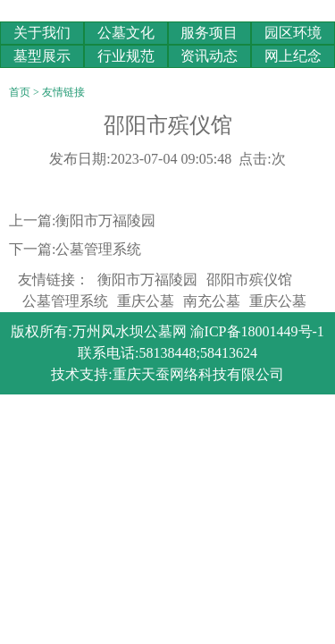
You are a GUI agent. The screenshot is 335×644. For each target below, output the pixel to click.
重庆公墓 (146, 301)
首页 (20, 92)
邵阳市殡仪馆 (249, 280)
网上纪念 (293, 56)
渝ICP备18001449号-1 (257, 331)
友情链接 (63, 92)
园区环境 (293, 33)
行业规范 (126, 56)
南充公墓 (212, 301)
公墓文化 (126, 33)
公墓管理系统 (98, 249)
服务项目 (209, 33)
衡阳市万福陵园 (105, 220)
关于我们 (42, 33)
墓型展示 (42, 56)
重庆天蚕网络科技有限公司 (198, 374)
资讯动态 (209, 56)
